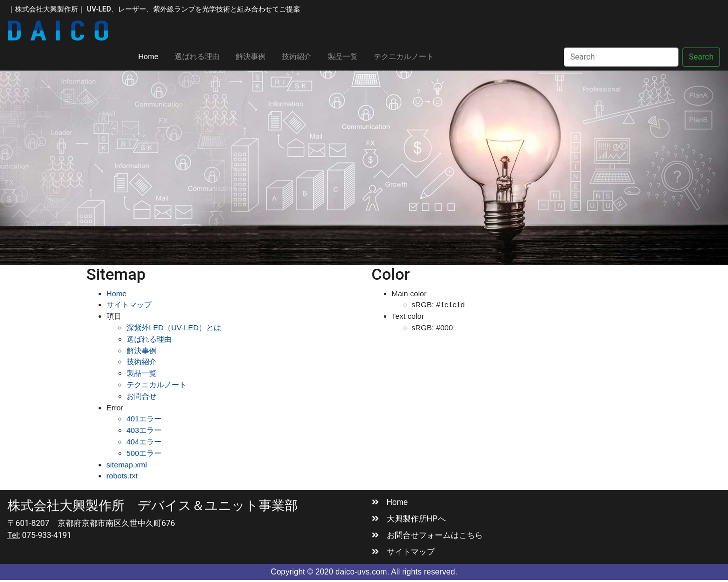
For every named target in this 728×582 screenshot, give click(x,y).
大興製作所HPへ (409, 519)
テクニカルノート (404, 56)
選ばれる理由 (197, 56)
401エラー (144, 419)
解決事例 (251, 56)
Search (701, 57)
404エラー (144, 442)
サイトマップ (129, 305)
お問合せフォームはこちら (427, 535)
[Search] (621, 57)
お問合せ (142, 396)
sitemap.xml (127, 465)
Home (152, 56)
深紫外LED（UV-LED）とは (174, 328)
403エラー (144, 430)
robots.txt (122, 476)
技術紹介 (297, 56)
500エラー (144, 453)
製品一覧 (343, 56)
